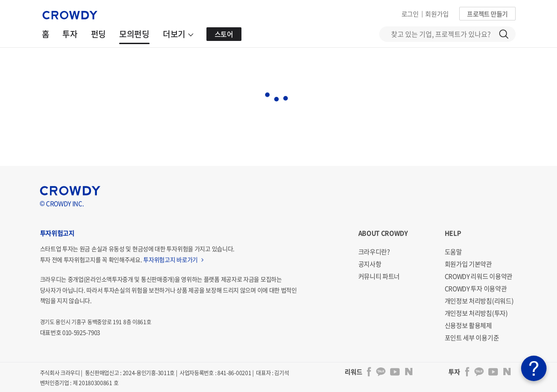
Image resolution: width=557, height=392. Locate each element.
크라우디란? (374, 251)
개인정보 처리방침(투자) (476, 313)
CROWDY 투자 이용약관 (476, 288)
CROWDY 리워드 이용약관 (479, 276)
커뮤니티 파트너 (379, 276)
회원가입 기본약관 (468, 264)
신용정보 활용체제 (468, 325)
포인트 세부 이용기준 (472, 337)
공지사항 (370, 264)
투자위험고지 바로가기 (173, 259)
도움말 (453, 251)
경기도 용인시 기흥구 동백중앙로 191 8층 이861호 (96, 322)
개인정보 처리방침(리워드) (479, 301)
